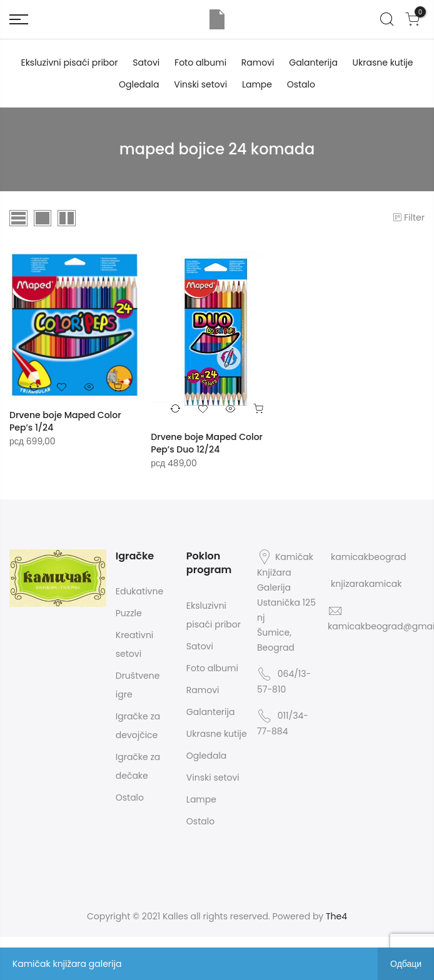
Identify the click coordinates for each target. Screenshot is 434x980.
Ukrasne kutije (383, 62)
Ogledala (139, 84)
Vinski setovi (200, 84)
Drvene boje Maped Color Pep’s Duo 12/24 (207, 443)
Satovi (146, 62)
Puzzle (129, 613)
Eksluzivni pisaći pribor (69, 62)
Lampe (257, 84)
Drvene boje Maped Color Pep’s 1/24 (65, 421)
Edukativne (139, 591)
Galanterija (313, 62)
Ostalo (301, 84)
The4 (336, 916)
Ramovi (258, 62)
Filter (408, 217)
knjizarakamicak (366, 584)
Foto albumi (200, 62)
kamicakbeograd (368, 557)
